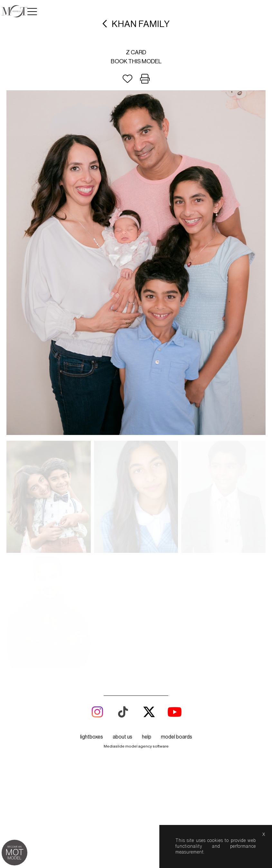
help (147, 625)
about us (122, 625)
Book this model (136, 61)
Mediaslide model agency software (136, 634)
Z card (136, 52)
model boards (177, 625)
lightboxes (92, 625)
